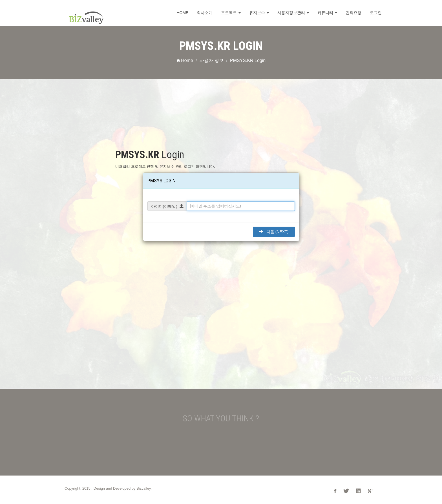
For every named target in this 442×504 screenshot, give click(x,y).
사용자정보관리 (293, 13)
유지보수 (259, 13)
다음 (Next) (274, 232)
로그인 (376, 13)
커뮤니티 (327, 13)
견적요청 (353, 13)
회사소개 (205, 13)
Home (182, 13)
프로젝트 (231, 13)
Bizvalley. (144, 488)
